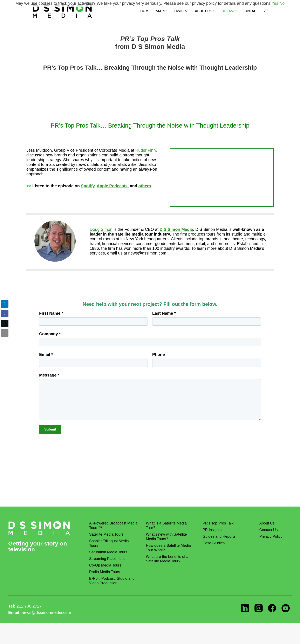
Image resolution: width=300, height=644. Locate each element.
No (282, 3)
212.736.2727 (29, 606)
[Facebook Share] (5, 314)
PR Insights (212, 530)
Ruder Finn (146, 150)
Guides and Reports (219, 536)
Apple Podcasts (112, 186)
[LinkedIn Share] (5, 304)
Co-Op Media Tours (105, 565)
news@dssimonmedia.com (46, 612)
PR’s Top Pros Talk (218, 523)
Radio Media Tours (105, 572)
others (145, 186)
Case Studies (214, 543)
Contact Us (268, 530)
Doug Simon (101, 229)
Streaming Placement (107, 559)
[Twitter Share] (5, 323)
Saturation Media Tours (108, 552)
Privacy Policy (271, 536)
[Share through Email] (5, 333)
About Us (267, 523)
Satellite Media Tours (106, 534)
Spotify (88, 186)
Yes (275, 3)
